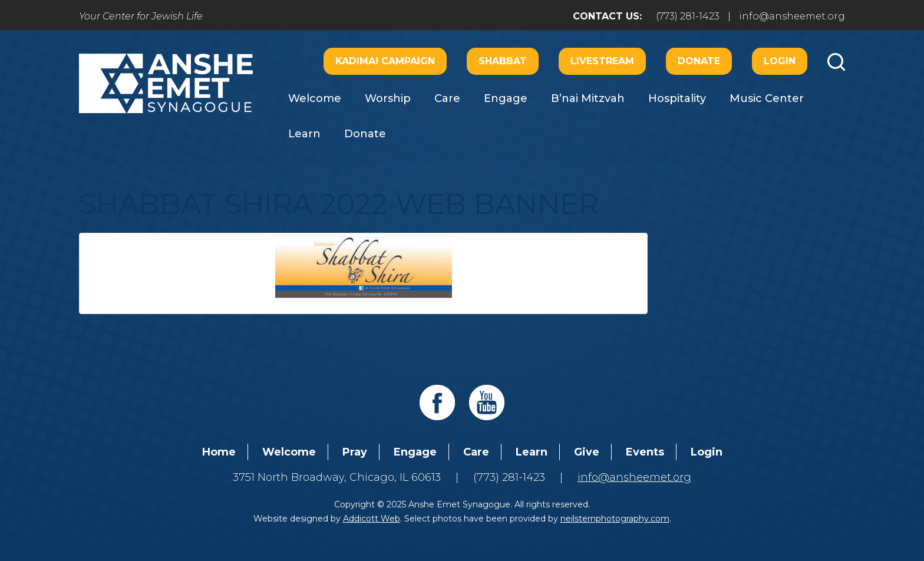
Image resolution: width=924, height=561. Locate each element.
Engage (506, 98)
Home (219, 452)
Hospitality (677, 98)
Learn (304, 134)
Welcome (315, 98)
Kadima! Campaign (385, 61)
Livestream (602, 61)
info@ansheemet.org (792, 16)
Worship (388, 98)
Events (645, 452)
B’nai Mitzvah (588, 98)
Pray (355, 452)
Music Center (767, 98)
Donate (699, 61)
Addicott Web (372, 519)
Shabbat (503, 61)
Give (587, 452)
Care (447, 98)
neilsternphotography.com (615, 519)
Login (780, 61)
